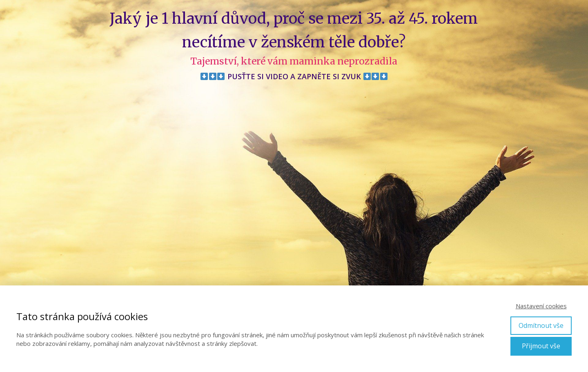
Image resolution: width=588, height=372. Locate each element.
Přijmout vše (541, 346)
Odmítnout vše (541, 325)
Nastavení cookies (541, 306)
